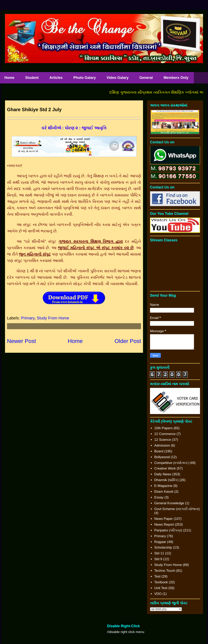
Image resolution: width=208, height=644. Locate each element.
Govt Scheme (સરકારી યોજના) (177, 509)
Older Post (128, 341)
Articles (56, 78)
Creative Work (165, 468)
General (146, 78)
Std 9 (158, 559)
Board (159, 451)
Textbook (161, 582)
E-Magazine (163, 486)
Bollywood (162, 457)
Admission (162, 445)
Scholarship (163, 547)
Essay (159, 497)
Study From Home (53, 318)
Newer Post (21, 341)
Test (157, 576)
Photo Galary (85, 78)
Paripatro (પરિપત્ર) (168, 530)
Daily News (163, 474)
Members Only (176, 78)
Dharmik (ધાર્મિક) (166, 480)
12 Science (163, 440)
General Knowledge (169, 503)
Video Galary (118, 78)
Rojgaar (160, 542)
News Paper (163, 519)
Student (32, 78)
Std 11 (159, 553)
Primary (28, 318)
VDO (158, 594)
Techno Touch (165, 571)
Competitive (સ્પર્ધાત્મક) (171, 463)
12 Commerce (165, 434)
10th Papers (163, 428)
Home (75, 341)
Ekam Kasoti (164, 492)
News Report (164, 525)
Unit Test (161, 588)
